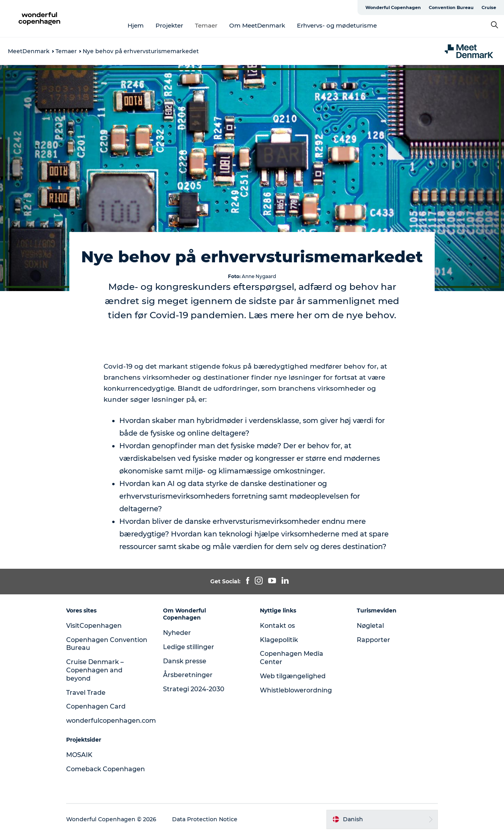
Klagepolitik (279, 640)
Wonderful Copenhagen (393, 7)
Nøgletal (370, 626)
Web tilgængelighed (293, 676)
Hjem (136, 25)
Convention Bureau (451, 7)
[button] (382, 819)
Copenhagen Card (96, 706)
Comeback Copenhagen (106, 769)
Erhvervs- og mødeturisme (337, 25)
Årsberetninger (188, 675)
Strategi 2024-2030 (194, 689)
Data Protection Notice (205, 819)
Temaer (206, 25)
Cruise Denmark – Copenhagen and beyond (95, 670)
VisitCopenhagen (94, 626)
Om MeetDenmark (257, 25)
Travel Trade (86, 693)
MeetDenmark (29, 51)
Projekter (169, 25)
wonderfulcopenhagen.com (111, 721)
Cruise (489, 7)
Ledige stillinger (189, 647)
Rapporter (373, 640)
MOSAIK (79, 755)
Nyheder (177, 633)
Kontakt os (277, 626)
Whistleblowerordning (296, 690)
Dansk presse (185, 661)
